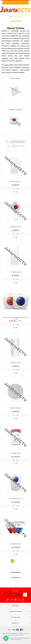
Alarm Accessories (16, 110)
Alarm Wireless (16, 78)
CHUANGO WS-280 (16, 544)
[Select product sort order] (18, 142)
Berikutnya (19, 561)
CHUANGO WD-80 (15, 272)
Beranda (11, 17)
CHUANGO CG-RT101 (16, 499)
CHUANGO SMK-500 (15, 408)
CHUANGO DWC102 (15, 181)
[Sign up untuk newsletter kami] (13, 595)
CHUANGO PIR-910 (15, 363)
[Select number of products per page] (15, 146)
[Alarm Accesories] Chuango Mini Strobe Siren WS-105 (15, 318)
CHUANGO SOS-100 (16, 227)
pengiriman (18, 639)
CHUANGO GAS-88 (16, 453)
